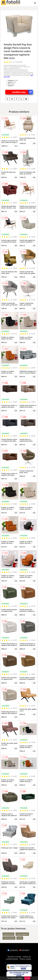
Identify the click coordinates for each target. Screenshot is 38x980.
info (16, 146)
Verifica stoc (22, 92)
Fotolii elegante (22, 934)
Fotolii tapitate (9, 938)
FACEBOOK (13, 950)
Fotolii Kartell (8, 934)
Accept (27, 978)
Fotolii (20, 938)
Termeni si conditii (14, 957)
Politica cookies (25, 959)
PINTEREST (24, 950)
